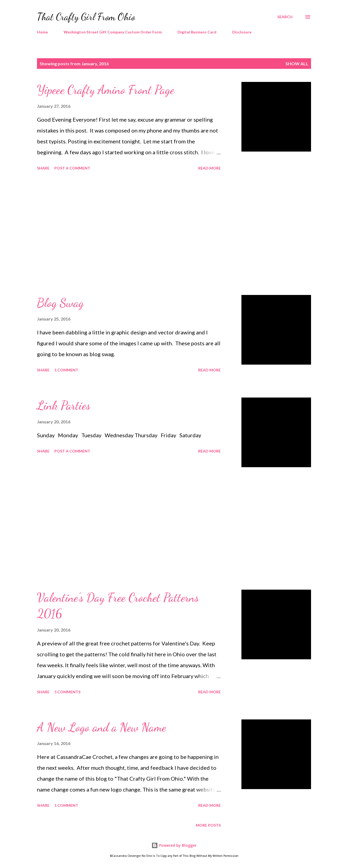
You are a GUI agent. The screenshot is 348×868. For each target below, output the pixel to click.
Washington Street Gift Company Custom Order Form (113, 32)
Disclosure (242, 32)
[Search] (285, 17)
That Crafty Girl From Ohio (86, 17)
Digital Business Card (197, 32)
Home (42, 32)
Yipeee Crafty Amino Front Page (106, 90)
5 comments (67, 692)
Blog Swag (60, 303)
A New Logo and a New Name (102, 727)
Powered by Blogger (174, 845)
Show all (297, 64)
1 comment (66, 370)
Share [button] (43, 168)
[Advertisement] (129, 234)
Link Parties (64, 405)
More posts (208, 825)
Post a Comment (72, 168)
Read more (209, 168)
